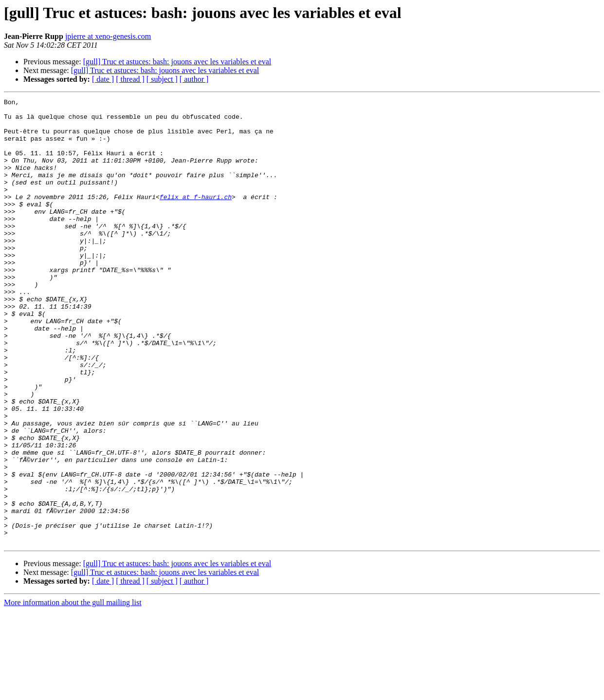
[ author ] (194, 79)
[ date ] (103, 79)
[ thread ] (130, 79)
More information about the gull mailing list (73, 691)
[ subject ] (162, 79)
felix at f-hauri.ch (196, 217)
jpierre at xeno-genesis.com (108, 36)
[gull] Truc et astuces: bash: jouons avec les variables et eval (177, 62)
